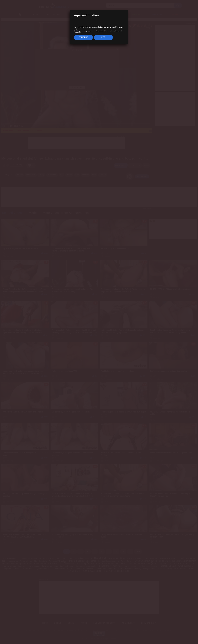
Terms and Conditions (102, 31)
